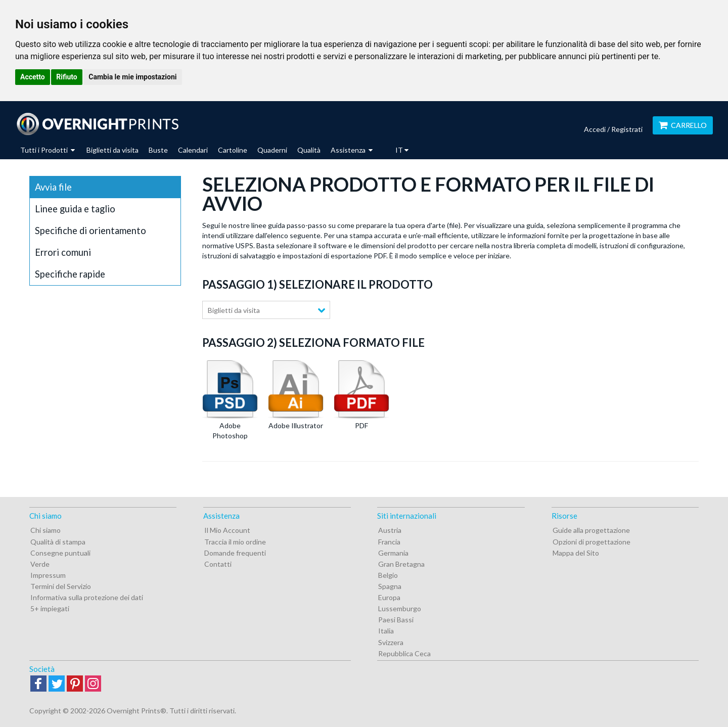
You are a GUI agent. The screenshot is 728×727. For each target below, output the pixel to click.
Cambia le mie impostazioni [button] (132, 77)
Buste (158, 150)
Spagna (390, 586)
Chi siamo (45, 530)
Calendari (193, 150)
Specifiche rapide (70, 274)
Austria (390, 530)
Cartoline (233, 150)
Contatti (218, 564)
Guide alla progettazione (591, 530)
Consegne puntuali (60, 553)
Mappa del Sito (576, 553)
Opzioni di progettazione (591, 542)
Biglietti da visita (112, 150)
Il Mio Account (227, 530)
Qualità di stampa (58, 542)
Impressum (48, 575)
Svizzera (391, 642)
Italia (386, 631)
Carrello (683, 125)
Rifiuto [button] (67, 77)
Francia (389, 542)
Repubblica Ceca (404, 653)
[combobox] (266, 310)
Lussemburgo (400, 608)
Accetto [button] (33, 77)
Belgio (388, 575)
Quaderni (272, 150)
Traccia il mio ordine (235, 542)
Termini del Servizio (61, 586)
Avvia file (53, 187)
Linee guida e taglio (75, 209)
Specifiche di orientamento (90, 231)
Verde (40, 564)
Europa (389, 597)
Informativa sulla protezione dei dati (87, 597)
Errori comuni (63, 252)
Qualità (309, 150)
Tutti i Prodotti (48, 150)
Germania (393, 553)
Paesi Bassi (396, 620)
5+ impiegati (50, 608)
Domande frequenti (235, 553)
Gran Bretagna (401, 564)
